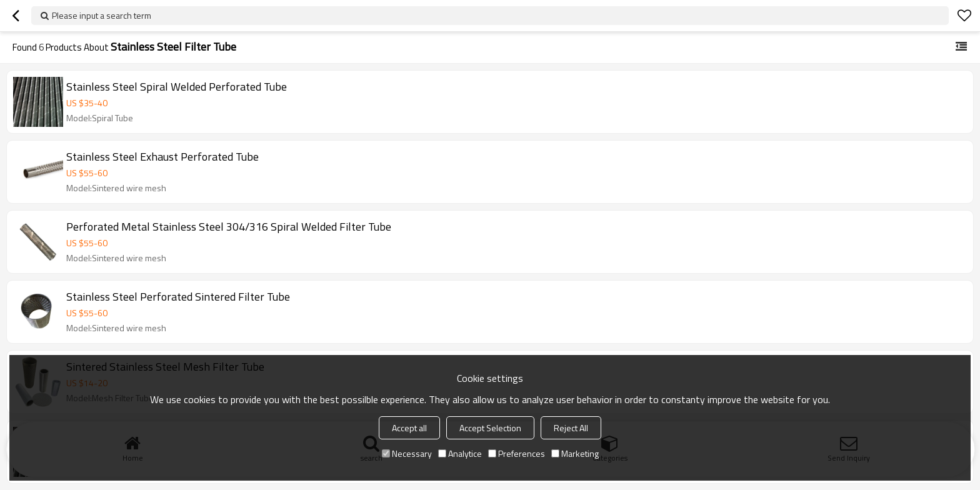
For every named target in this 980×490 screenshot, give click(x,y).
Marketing (575, 453)
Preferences (517, 453)
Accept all (409, 428)
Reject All (571, 428)
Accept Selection (490, 428)
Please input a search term (102, 15)
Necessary (407, 453)
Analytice (460, 453)
